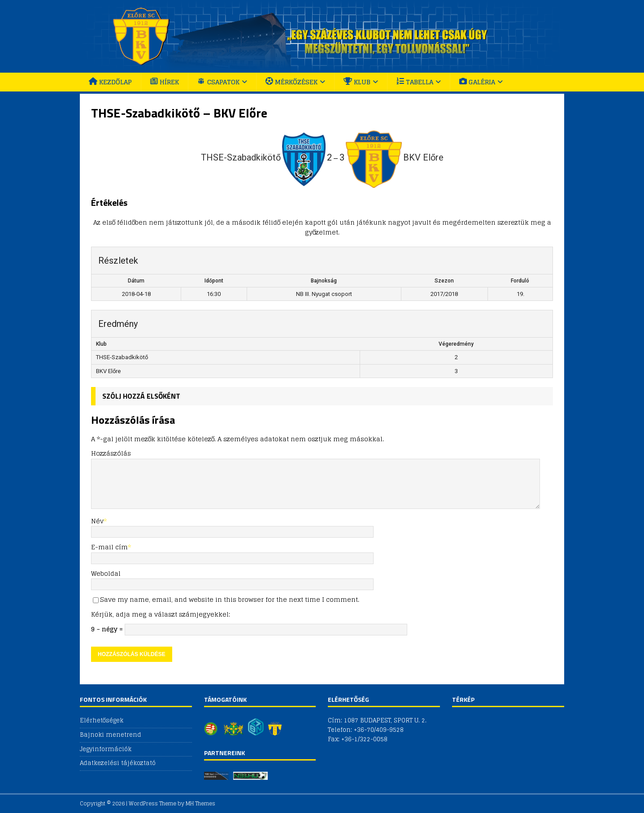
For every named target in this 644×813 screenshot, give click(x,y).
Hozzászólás (111, 453)
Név (97, 521)
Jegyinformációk (106, 749)
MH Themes (200, 803)
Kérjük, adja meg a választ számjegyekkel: (161, 614)
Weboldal (106, 573)
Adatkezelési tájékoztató (118, 763)
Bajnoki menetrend (111, 735)
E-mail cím (109, 547)
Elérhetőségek (102, 721)
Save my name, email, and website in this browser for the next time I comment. (230, 599)
